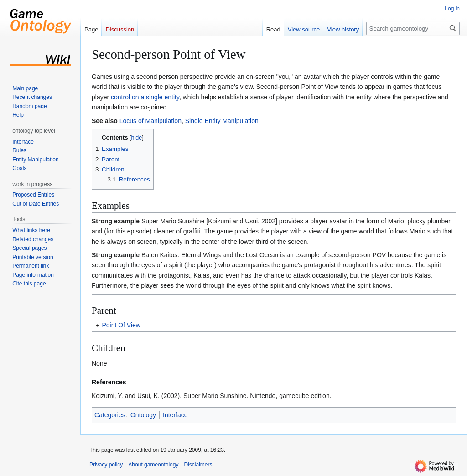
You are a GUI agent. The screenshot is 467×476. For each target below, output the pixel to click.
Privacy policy (106, 465)
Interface (175, 415)
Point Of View (121, 325)
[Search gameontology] (413, 28)
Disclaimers (198, 465)
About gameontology (153, 465)
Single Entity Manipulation (222, 121)
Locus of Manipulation (150, 121)
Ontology (143, 415)
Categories (110, 415)
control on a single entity (145, 97)
